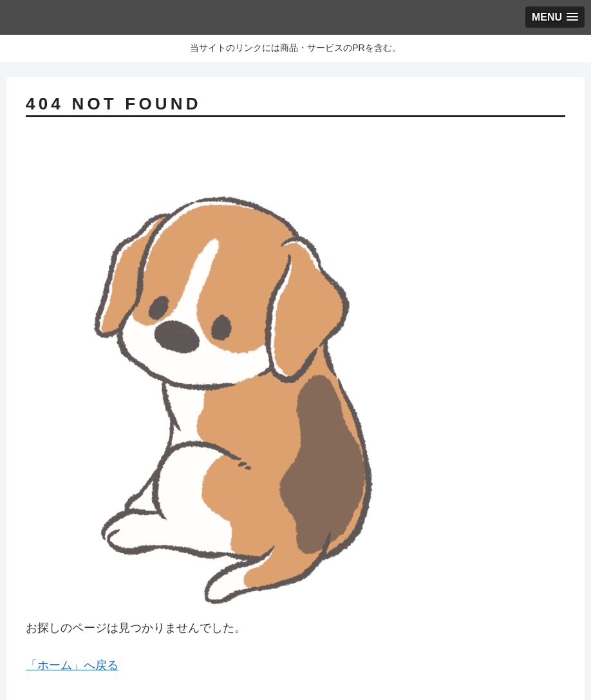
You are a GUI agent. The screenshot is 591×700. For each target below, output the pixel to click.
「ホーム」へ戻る (72, 665)
